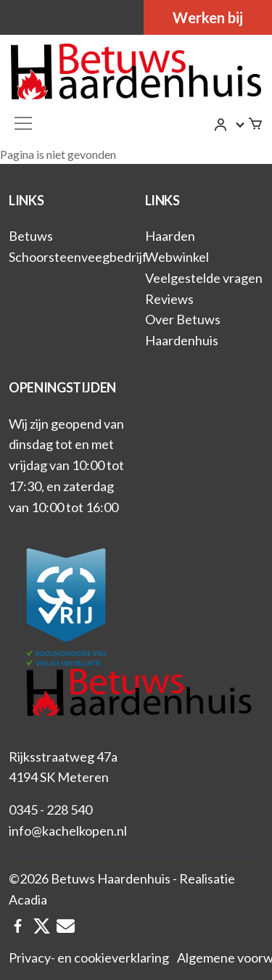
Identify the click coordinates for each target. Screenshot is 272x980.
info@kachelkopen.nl (68, 831)
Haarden (170, 236)
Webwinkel (177, 257)
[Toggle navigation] (23, 123)
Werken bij (208, 17)
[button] (230, 125)
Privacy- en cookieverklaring (89, 958)
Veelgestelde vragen (204, 278)
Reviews (169, 299)
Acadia (28, 899)
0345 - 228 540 (50, 810)
